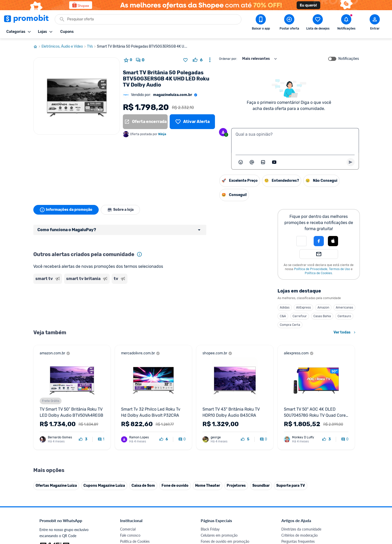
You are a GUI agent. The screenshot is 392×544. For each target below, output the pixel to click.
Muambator (129, 504)
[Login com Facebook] (319, 241)
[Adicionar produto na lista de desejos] (185, 60)
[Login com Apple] (333, 241)
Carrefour (300, 316)
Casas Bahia (322, 316)
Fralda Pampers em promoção (224, 455)
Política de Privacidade (311, 269)
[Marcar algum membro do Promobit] (252, 162)
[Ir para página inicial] (37, 47)
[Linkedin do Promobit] (331, 509)
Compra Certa (290, 325)
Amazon (323, 308)
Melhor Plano (130, 485)
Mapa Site (128, 455)
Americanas (344, 308)
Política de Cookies (318, 273)
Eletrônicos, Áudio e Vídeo (64, 47)
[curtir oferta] (198, 60)
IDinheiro (127, 479)
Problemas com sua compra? (304, 443)
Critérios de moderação (300, 430)
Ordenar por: (228, 59)
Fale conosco (130, 430)
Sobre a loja (120, 210)
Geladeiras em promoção (220, 449)
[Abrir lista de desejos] (318, 23)
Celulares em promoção (219, 430)
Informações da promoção (66, 210)
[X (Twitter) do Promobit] (303, 509)
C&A (283, 316)
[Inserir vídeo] (274, 162)
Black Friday (210, 424)
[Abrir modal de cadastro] (375, 23)
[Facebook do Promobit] (288, 509)
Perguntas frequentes (298, 436)
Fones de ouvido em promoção (225, 436)
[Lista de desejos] (192, 122)
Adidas (285, 308)
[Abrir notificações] (346, 23)
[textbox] (295, 141)
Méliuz (125, 491)
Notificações (349, 59)
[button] (301, 241)
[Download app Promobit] (261, 23)
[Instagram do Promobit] (317, 509)
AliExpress (303, 308)
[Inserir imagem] (263, 162)
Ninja (163, 134)
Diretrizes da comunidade (301, 424)
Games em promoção (217, 443)
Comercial (128, 424)
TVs (92, 47)
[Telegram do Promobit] (345, 509)
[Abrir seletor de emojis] (241, 162)
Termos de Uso (339, 269)
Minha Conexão (132, 498)
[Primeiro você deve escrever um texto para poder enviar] (351, 162)
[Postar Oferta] (289, 23)
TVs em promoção (215, 461)
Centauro (344, 316)
